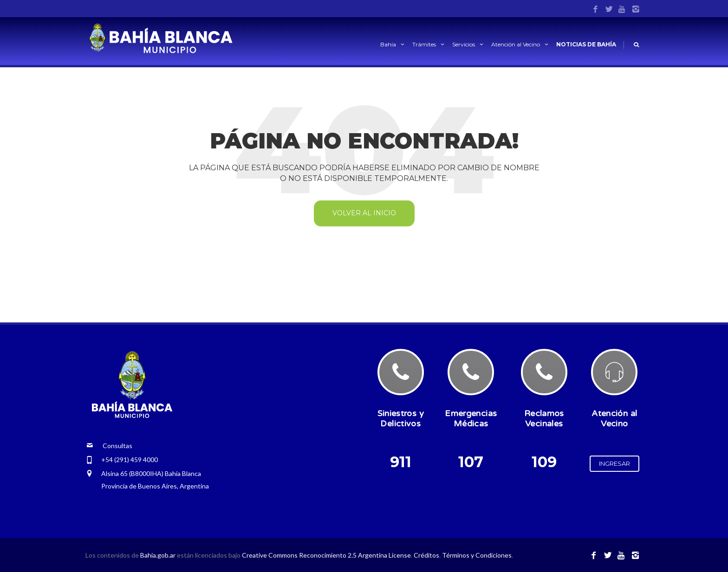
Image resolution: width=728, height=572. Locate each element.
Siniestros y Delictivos (401, 418)
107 (471, 462)
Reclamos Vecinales (544, 418)
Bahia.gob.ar (159, 555)
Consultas (109, 446)
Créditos (426, 555)
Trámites (429, 44)
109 (544, 462)
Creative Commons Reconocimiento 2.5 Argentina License (326, 555)
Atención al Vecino (520, 44)
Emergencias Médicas (471, 418)
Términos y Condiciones (477, 555)
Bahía (393, 44)
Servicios (468, 44)
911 (401, 462)
